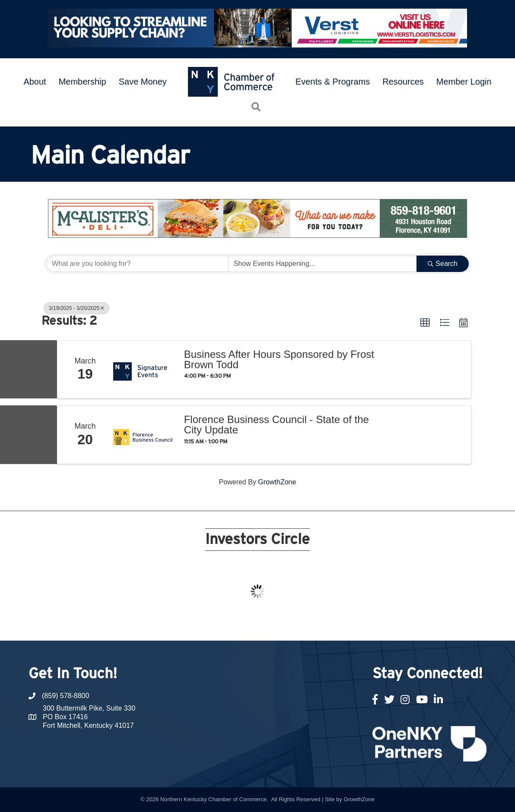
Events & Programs (333, 82)
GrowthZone (277, 482)
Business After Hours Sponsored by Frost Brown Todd (279, 360)
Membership (83, 82)
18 (330, 625)
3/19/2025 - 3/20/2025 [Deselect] (76, 308)
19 (340, 625)
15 (299, 625)
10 (247, 625)
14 (289, 625)
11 (257, 625)
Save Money (143, 82)
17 (320, 625)
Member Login (464, 82)
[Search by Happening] (323, 264)
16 (309, 625)
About (35, 82)
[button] (425, 323)
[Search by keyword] (137, 264)
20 (351, 625)
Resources (403, 82)
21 (361, 625)
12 (268, 625)
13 (278, 625)
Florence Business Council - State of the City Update (277, 425)
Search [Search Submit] (443, 264)
